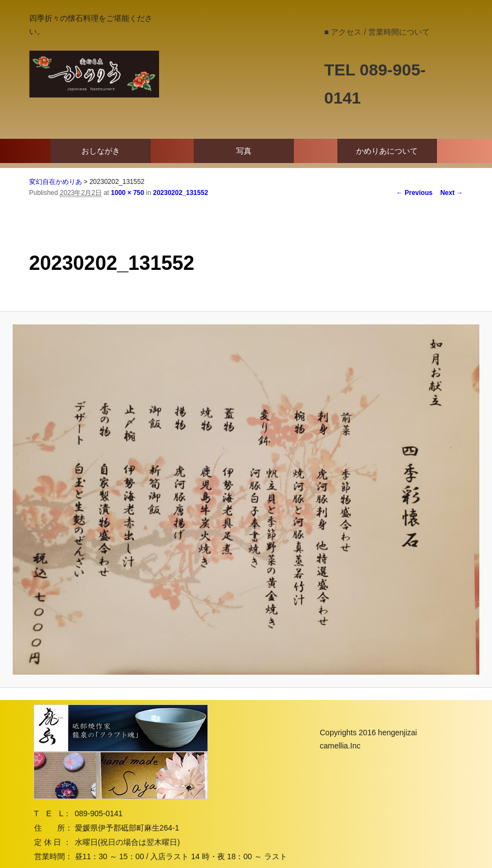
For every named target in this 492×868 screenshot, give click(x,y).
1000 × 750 (128, 193)
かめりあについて (387, 151)
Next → (452, 193)
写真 (244, 151)
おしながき (101, 151)
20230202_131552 (181, 193)
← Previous (414, 193)
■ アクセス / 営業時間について (377, 32)
